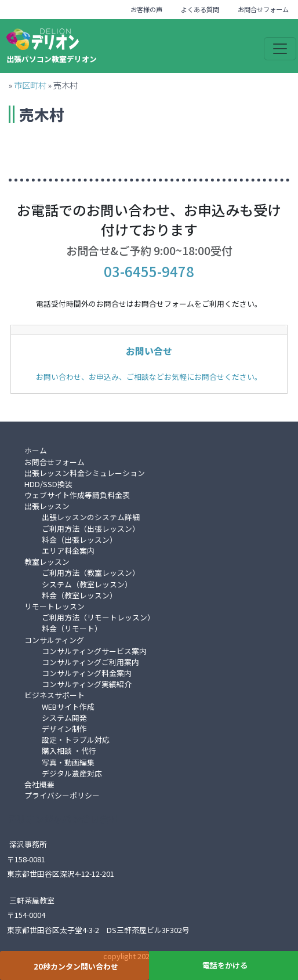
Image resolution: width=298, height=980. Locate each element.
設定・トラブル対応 (76, 740)
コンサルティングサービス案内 (94, 651)
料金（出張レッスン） (79, 540)
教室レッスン (47, 562)
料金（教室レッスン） (79, 595)
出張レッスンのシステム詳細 (91, 517)
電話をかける (225, 965)
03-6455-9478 (149, 271)
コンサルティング (54, 640)
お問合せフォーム (263, 9)
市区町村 (30, 85)
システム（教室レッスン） (87, 584)
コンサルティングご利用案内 (90, 662)
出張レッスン (47, 506)
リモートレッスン (54, 606)
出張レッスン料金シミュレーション (85, 473)
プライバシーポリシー (62, 795)
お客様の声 (146, 9)
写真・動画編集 (68, 762)
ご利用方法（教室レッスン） (91, 573)
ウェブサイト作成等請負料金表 (77, 495)
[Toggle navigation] (280, 49)
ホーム (36, 450)
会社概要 (39, 784)
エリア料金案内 (68, 551)
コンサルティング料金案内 (87, 673)
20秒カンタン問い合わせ (76, 966)
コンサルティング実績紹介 (87, 684)
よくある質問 (200, 9)
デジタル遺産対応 (72, 773)
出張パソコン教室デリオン (52, 59)
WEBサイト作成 (68, 707)
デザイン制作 (64, 729)
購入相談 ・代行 (69, 751)
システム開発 (64, 718)
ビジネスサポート (54, 695)
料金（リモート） (72, 628)
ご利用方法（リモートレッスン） (98, 617)
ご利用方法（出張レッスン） (91, 529)
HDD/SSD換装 (48, 484)
